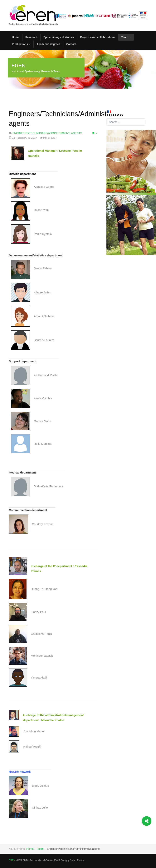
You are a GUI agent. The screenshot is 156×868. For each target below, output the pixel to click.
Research (31, 37)
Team (126, 37)
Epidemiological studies (59, 37)
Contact (71, 44)
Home (16, 37)
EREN (12, 860)
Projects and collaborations (98, 37)
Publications (21, 44)
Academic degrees (48, 44)
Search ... (107, 118)
